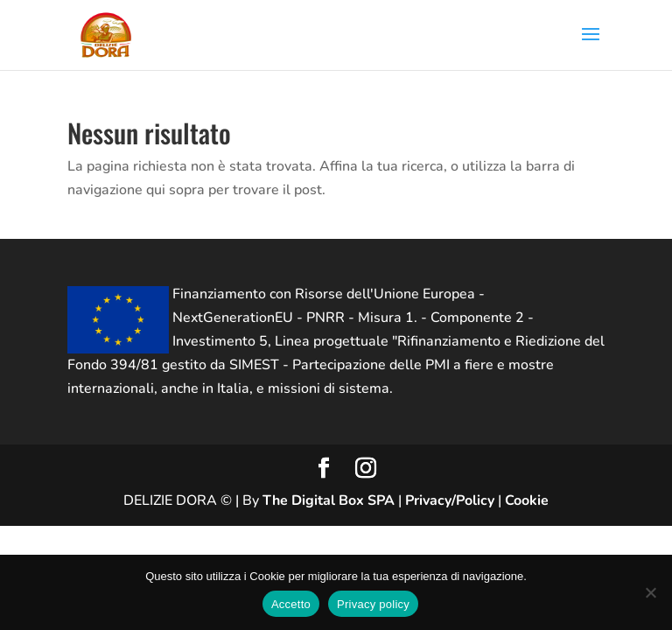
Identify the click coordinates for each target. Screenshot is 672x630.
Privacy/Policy (450, 500)
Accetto (291, 604)
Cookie (527, 500)
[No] (650, 592)
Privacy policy (373, 604)
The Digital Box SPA (329, 500)
